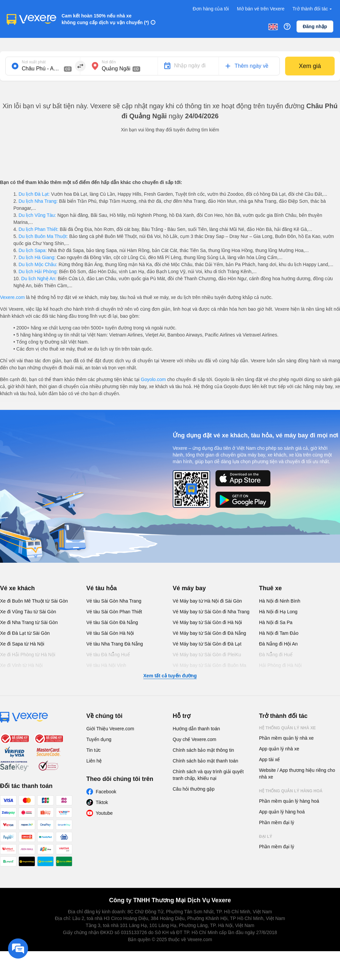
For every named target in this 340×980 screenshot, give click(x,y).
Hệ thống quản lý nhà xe (287, 728)
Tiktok (102, 802)
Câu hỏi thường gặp (194, 789)
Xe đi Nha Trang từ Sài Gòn (29, 622)
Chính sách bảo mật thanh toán (205, 761)
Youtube (104, 813)
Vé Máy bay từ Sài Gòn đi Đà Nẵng (209, 633)
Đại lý (266, 837)
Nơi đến (109, 62)
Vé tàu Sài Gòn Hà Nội (110, 633)
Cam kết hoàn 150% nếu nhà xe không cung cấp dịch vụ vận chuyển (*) (105, 19)
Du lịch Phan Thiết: (39, 229)
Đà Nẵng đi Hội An (278, 644)
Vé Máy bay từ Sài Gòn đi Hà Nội (207, 622)
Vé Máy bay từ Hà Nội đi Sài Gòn (207, 601)
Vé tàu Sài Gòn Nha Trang (114, 601)
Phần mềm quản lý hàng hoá (289, 801)
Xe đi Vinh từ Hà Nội (21, 665)
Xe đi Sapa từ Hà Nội (22, 644)
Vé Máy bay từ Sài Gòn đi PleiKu (207, 655)
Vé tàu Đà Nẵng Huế (108, 655)
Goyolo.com (153, 379)
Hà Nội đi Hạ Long (278, 612)
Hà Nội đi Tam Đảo (279, 633)
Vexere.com (12, 297)
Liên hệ (94, 761)
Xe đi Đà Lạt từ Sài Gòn (25, 633)
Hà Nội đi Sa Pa (276, 622)
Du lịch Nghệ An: (39, 279)
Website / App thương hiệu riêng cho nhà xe (297, 774)
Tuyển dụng (99, 739)
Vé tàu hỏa (102, 588)
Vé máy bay (189, 588)
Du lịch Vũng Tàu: (37, 215)
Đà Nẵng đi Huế (276, 655)
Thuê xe (270, 588)
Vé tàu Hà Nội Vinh (106, 665)
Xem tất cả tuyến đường (170, 676)
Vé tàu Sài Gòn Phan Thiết (114, 612)
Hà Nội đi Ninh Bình (280, 601)
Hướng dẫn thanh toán (196, 729)
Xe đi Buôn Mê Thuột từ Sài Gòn (34, 601)
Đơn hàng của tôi (211, 9)
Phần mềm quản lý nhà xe (286, 738)
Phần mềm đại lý (277, 822)
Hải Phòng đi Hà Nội (280, 665)
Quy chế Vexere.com (194, 739)
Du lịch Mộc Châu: (38, 264)
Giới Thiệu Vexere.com (110, 729)
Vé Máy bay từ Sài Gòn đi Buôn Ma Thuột (209, 669)
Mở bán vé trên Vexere (261, 9)
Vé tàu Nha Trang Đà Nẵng (115, 644)
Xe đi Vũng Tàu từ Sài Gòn (28, 612)
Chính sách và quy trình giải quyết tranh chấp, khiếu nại (208, 775)
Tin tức (94, 750)
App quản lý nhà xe (279, 749)
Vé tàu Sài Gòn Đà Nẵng (112, 622)
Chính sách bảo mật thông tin (203, 750)
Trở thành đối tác (313, 9)
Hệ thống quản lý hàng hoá (291, 791)
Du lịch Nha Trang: (38, 201)
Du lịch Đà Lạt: (34, 194)
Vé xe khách (17, 588)
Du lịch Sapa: (33, 250)
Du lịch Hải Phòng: (38, 271)
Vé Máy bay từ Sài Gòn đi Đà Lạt (207, 644)
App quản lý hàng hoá (282, 812)
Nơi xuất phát (34, 62)
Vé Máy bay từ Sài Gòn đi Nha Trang (211, 612)
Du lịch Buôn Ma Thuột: (43, 236)
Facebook (106, 792)
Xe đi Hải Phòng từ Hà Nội (28, 655)
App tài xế (269, 759)
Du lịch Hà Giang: (37, 257)
